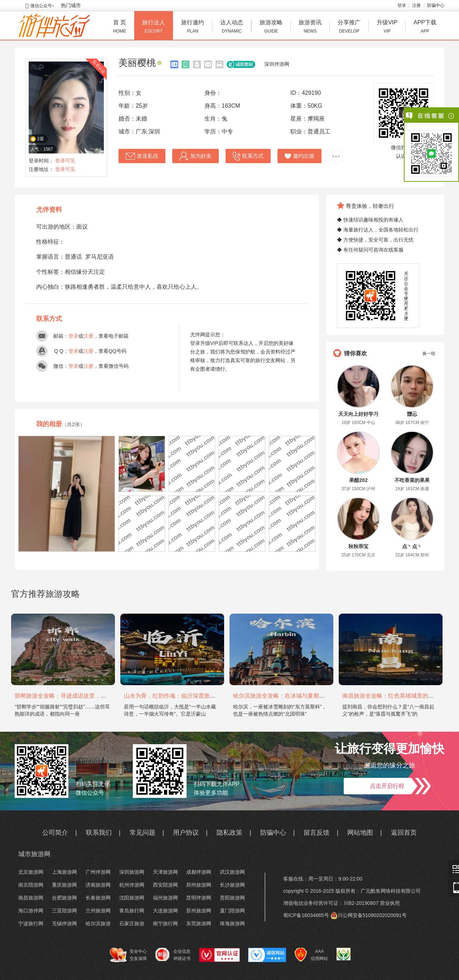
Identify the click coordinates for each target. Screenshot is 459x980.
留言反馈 (317, 833)
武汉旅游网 (232, 872)
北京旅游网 (31, 872)
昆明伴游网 (199, 898)
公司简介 (55, 833)
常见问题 (142, 833)
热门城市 (71, 5)
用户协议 (186, 833)
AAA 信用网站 (311, 955)
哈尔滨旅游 (98, 923)
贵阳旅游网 (232, 898)
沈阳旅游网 (132, 898)
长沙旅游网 (232, 885)
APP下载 (425, 27)
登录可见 (65, 161)
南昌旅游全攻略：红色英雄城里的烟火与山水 (400, 696)
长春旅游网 (98, 898)
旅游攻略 (271, 27)
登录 (402, 5)
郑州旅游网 (199, 885)
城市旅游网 (34, 854)
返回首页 (404, 833)
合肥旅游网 (64, 898)
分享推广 (349, 27)
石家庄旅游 (132, 923)
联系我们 (99, 833)
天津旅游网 (165, 872)
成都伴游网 (199, 872)
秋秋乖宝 (358, 546)
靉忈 (412, 414)
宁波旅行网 (31, 923)
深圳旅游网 (132, 872)
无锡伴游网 (64, 923)
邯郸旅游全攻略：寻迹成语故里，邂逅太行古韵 (75, 696)
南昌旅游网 (31, 898)
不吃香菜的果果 (412, 480)
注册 (416, 5)
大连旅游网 (165, 911)
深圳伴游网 (277, 64)
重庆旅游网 (64, 885)
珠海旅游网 (232, 923)
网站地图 (360, 833)
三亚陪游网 (64, 911)
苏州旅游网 (199, 911)
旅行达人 (154, 27)
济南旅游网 (98, 885)
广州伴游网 (98, 872)
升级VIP (387, 27)
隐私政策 (229, 833)
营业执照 (390, 903)
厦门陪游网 (232, 911)
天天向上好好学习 (358, 414)
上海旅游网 (64, 872)
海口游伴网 (31, 911)
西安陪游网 (165, 885)
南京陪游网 (31, 885)
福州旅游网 (165, 898)
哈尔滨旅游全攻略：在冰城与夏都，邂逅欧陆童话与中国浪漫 (310, 696)
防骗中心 (436, 5)
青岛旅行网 (132, 911)
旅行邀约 (193, 27)
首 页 (120, 27)
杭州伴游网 (132, 885)
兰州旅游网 (98, 911)
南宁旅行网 (165, 923)
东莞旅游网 (199, 923)
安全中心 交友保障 (128, 955)
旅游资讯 (310, 27)
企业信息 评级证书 (173, 955)
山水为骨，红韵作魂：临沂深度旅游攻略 (175, 696)
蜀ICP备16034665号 (306, 915)
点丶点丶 (412, 546)
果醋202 (358, 480)
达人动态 (232, 27)
